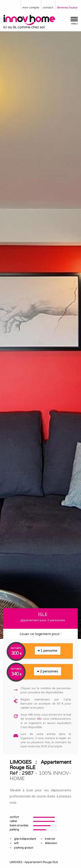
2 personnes (48, 671)
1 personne (48, 650)
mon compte (31, 7)
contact (48, 7)
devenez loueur (67, 7)
